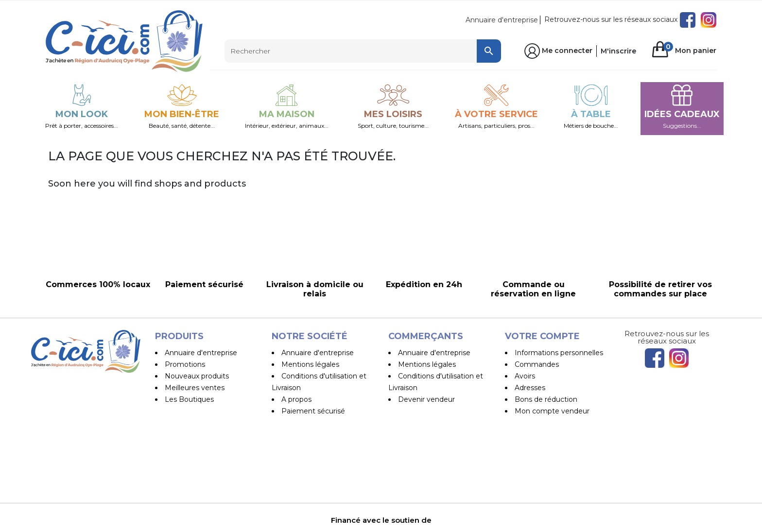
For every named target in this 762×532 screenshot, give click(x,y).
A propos (296, 399)
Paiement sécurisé (313, 411)
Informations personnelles (559, 353)
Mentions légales (310, 364)
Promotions (185, 364)
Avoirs (525, 376)
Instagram (709, 20)
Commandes (537, 364)
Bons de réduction (546, 399)
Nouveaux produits (197, 376)
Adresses (530, 388)
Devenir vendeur (426, 399)
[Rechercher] (363, 51)
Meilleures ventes (195, 388)
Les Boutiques (189, 399)
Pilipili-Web (435, 522)
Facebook (688, 20)
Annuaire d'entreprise (502, 20)
